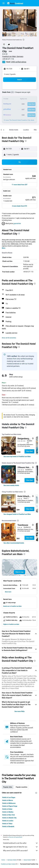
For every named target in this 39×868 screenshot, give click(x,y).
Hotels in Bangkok (8, 826)
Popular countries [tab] (21, 787)
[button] (4, 3)
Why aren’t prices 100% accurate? (21, 851)
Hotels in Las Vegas (9, 797)
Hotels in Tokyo (7, 824)
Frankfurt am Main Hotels (8, 864)
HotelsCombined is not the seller (21, 843)
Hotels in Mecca (8, 800)
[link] (17, 457)
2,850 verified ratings (19, 62)
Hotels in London (8, 821)
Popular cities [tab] (8, 787)
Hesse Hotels (27, 860)
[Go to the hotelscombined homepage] (15, 3)
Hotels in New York (8, 815)
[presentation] (24, 40)
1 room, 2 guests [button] (10, 74)
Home (3, 860)
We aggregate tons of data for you (21, 847)
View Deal (29, 451)
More (4, 248)
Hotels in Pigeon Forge (10, 806)
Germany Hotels (12, 860)
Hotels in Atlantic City (9, 818)
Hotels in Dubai (7, 809)
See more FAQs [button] (20, 711)
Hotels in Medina (8, 812)
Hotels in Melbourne (9, 803)
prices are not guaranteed (15, 837)
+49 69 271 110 (8, 59)
